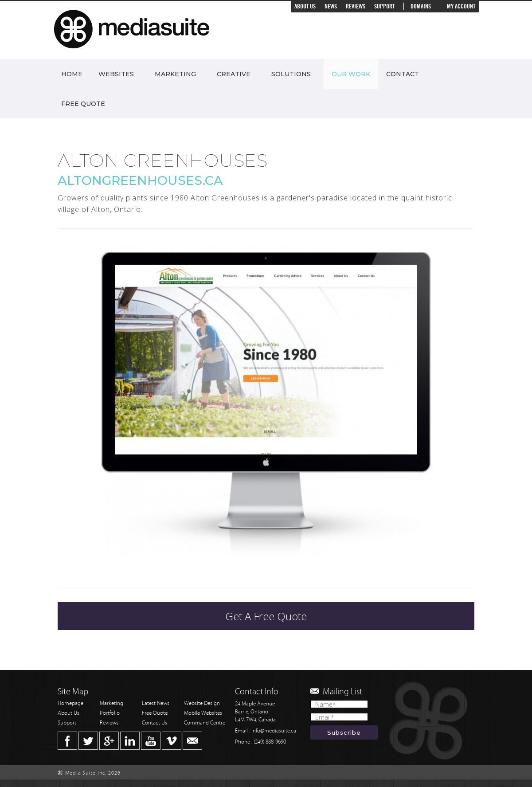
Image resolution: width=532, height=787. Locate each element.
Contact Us (155, 723)
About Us (305, 6)
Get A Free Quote (266, 616)
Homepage (70, 703)
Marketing (175, 74)
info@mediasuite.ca (274, 731)
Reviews (356, 6)
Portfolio (110, 713)
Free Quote (83, 104)
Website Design (202, 703)
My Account (461, 6)
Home (72, 74)
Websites (116, 74)
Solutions (291, 74)
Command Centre (205, 723)
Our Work (351, 74)
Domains (421, 6)
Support (384, 6)
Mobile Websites (203, 713)
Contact (403, 74)
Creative (234, 74)
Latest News (156, 703)
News (331, 6)
